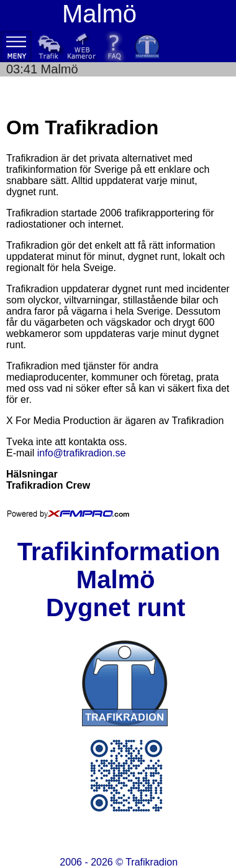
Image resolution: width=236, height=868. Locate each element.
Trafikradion (152, 862)
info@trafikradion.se (82, 453)
